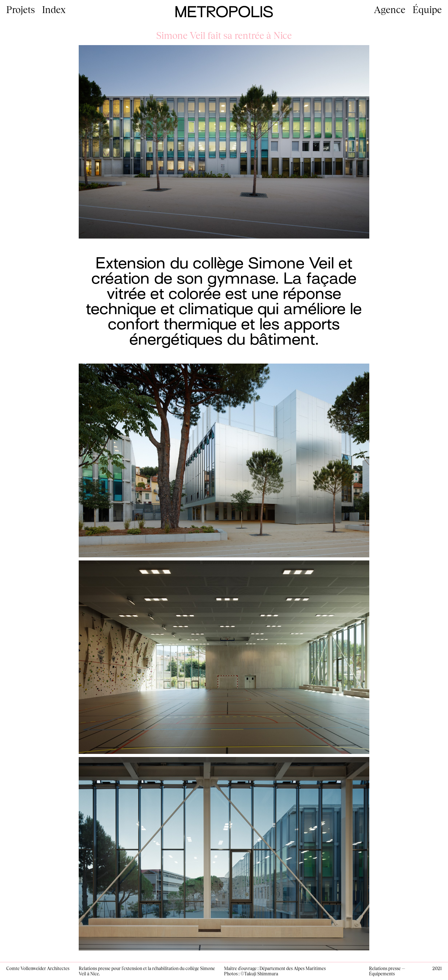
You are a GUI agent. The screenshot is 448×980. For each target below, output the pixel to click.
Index (54, 9)
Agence (390, 9)
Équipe (427, 9)
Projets (21, 9)
